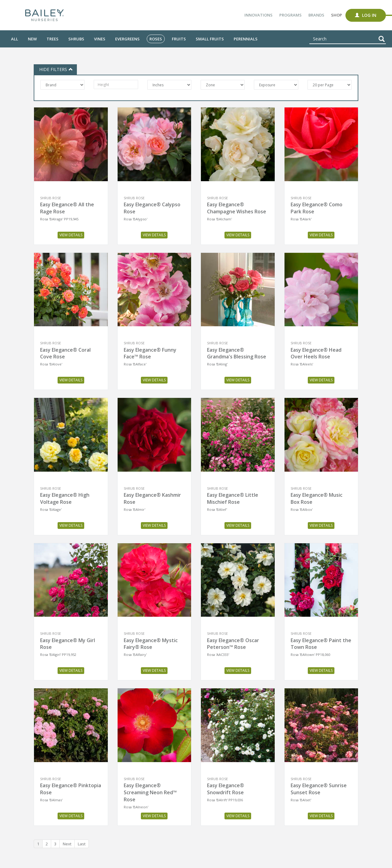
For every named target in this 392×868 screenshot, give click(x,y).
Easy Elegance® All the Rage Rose (67, 208)
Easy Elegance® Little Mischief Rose (233, 498)
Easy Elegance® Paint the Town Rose (321, 644)
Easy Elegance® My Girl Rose (68, 644)
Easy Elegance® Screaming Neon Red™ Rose (150, 792)
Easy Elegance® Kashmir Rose (152, 498)
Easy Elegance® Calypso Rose (152, 208)
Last (82, 844)
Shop (337, 15)
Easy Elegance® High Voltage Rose (65, 498)
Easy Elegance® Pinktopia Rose (71, 789)
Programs (290, 15)
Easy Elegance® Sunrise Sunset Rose (319, 789)
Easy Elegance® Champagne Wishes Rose (237, 208)
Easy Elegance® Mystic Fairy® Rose (151, 644)
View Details (71, 235)
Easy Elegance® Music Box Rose (317, 498)
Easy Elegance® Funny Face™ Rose (150, 353)
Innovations (258, 15)
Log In (366, 15)
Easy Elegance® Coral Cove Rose (65, 353)
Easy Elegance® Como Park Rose (317, 208)
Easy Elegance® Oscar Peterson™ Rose (233, 644)
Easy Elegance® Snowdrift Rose (226, 789)
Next (67, 844)
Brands (316, 15)
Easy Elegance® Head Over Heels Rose (316, 353)
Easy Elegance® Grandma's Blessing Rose (237, 353)
